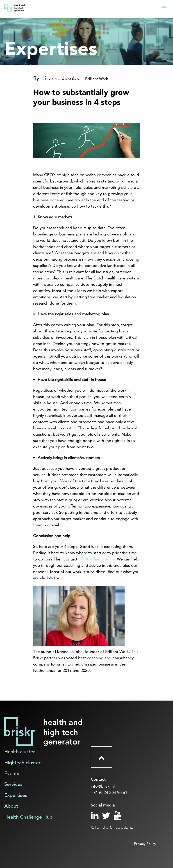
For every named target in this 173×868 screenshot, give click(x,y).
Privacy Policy (145, 844)
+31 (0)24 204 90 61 (109, 792)
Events (12, 773)
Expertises (16, 795)
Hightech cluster (22, 763)
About (11, 806)
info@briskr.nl (103, 786)
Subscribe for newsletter (113, 828)
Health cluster (20, 752)
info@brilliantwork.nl (97, 559)
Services (13, 784)
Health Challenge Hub (28, 817)
